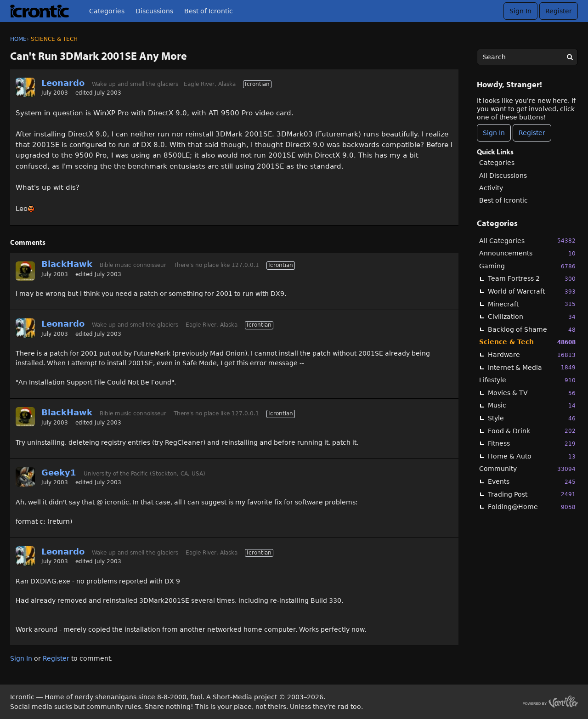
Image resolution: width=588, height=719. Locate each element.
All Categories (527, 241)
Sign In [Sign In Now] (494, 133)
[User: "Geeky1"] (25, 477)
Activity (491, 188)
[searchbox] (527, 57)
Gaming (527, 266)
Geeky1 (59, 473)
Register (559, 11)
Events (532, 482)
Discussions (154, 11)
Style (532, 418)
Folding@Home (532, 507)
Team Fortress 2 (532, 279)
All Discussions (503, 176)
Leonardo (63, 83)
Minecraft (532, 304)
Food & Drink (532, 431)
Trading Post (532, 494)
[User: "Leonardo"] (25, 87)
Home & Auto (532, 456)
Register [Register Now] (532, 133)
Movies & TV (532, 393)
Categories (107, 11)
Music (532, 405)
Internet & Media (532, 367)
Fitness (532, 444)
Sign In (520, 11)
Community (527, 469)
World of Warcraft (532, 292)
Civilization (532, 317)
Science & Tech (527, 342)
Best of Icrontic (209, 11)
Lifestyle (527, 380)
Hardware (532, 355)
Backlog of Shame (532, 330)
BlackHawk (67, 264)
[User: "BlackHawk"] (25, 271)
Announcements (527, 253)
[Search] (570, 57)
